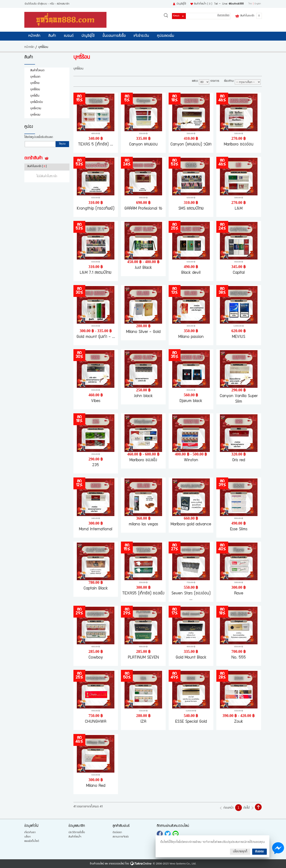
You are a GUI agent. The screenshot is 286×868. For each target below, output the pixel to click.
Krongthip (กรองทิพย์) (96, 209)
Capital (239, 273)
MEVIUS (239, 337)
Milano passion (191, 337)
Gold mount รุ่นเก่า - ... (96, 337)
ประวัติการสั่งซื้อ (77, 833)
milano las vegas (143, 524)
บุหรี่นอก (35, 77)
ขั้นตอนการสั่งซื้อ (114, 36)
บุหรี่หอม (35, 115)
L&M (239, 209)
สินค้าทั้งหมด (37, 71)
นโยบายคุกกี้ (240, 852)
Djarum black (191, 401)
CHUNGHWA (96, 722)
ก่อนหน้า (229, 808)
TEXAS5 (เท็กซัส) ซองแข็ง (143, 594)
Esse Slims (239, 529)
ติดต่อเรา (117, 833)
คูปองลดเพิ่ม (166, 36)
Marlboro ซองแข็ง (143, 460)
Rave (239, 594)
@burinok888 (236, 4)
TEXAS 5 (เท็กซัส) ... (96, 145)
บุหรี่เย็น (35, 96)
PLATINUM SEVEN (143, 658)
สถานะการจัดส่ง (121, 837)
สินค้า (52, 36)
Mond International (96, 529)
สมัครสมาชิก (63, 4)
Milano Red (96, 786)
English (258, 4)
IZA (143, 722)
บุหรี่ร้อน (35, 90)
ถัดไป (247, 808)
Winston (191, 460)
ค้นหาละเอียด (223, 15)
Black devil (191, 273)
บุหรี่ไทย (35, 83)
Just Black (143, 268)
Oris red (239, 460)
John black (143, 396)
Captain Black (96, 589)
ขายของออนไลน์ (117, 864)
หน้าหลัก (34, 36)
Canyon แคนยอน (143, 145)
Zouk (239, 722)
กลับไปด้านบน (258, 807)
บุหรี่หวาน (36, 109)
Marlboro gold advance (191, 524)
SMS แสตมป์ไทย (191, 209)
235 (96, 465)
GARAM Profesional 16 (143, 209)
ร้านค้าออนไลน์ (97, 864)
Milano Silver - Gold (143, 332)
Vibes (96, 401)
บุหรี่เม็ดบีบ (37, 102)
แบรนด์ (69, 36)
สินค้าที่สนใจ (203, 4)
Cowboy (96, 658)
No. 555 (239, 658)
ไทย (250, 4)
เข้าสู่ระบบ (42, 4)
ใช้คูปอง (62, 144)
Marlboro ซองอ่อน (239, 145)
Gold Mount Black (191, 658)
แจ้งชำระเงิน (141, 36)
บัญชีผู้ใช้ (181, 4)
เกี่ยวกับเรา (30, 833)
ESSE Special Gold (191, 722)
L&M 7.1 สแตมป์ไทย (96, 273)
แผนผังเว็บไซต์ (32, 841)
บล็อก (28, 837)
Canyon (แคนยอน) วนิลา (191, 145)
